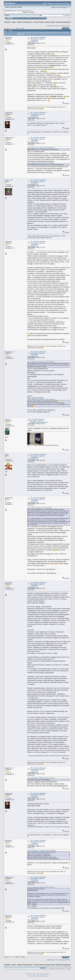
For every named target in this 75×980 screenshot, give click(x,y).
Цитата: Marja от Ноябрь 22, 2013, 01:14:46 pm (40, 508)
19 (19, 28)
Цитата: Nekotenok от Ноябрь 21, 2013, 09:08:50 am (41, 148)
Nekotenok (9, 37)
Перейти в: (43, 968)
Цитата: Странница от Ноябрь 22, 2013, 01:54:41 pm (41, 887)
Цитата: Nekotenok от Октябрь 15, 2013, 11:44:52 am (41, 399)
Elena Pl (8, 419)
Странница (9, 113)
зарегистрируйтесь (26, 10)
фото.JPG (31, 445)
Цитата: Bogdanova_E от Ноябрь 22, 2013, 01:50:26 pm (42, 851)
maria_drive (9, 180)
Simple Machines (45, 974)
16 (13, 28)
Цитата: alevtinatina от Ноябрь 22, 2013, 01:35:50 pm (41, 778)
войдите (15, 10)
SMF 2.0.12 (29, 974)
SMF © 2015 (36, 974)
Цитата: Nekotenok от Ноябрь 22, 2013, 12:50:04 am (41, 362)
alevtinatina (9, 498)
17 (15, 28)
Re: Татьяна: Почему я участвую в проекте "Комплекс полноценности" (37, 40)
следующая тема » (65, 26)
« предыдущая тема (52, 26)
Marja (7, 454)
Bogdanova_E (10, 138)
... (12, 28)
